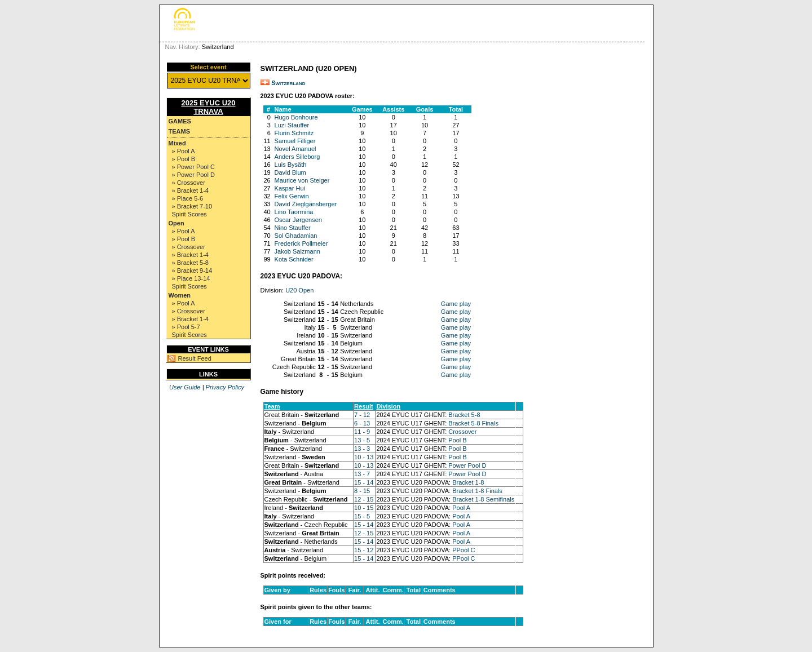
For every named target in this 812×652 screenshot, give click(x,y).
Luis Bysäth (291, 165)
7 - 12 (362, 415)
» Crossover (189, 183)
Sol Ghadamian (296, 236)
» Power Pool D (193, 175)
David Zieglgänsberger (306, 204)
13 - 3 (362, 449)
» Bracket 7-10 (192, 206)
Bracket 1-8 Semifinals (483, 499)
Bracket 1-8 (468, 482)
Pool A (461, 508)
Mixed (177, 143)
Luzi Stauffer (292, 125)
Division (388, 406)
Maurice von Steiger (302, 180)
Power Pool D (467, 465)
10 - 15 (364, 508)
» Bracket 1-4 (190, 190)
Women (180, 295)
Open (176, 223)
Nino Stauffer (293, 228)
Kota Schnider (294, 259)
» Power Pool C (193, 167)
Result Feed (195, 358)
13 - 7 (362, 474)
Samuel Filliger (295, 141)
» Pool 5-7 (186, 327)
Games (180, 121)
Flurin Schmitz (294, 133)
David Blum (290, 172)
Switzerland (288, 83)
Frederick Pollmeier (301, 243)
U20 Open (299, 290)
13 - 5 (362, 440)
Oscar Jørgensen (298, 220)
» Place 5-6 (188, 198)
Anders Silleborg (297, 157)
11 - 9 (362, 432)
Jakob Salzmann (297, 251)
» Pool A (184, 151)
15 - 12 (364, 550)
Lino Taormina (294, 212)
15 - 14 (364, 482)
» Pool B (184, 159)
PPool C (464, 550)
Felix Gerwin (292, 196)
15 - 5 (362, 516)
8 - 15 (362, 491)
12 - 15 (364, 499)
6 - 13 (362, 423)
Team (272, 406)
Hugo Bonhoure (296, 117)
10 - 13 (364, 457)
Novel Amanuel (295, 149)
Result (364, 406)
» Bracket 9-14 (192, 270)
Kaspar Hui (290, 188)
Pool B (457, 440)
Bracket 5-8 (464, 415)
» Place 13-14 (191, 278)
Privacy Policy (225, 387)
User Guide (185, 387)
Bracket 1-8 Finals (477, 491)
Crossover (462, 432)
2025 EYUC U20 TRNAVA (208, 107)
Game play (456, 304)
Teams (180, 131)
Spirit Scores (189, 214)
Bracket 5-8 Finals (473, 423)
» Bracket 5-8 (190, 263)
